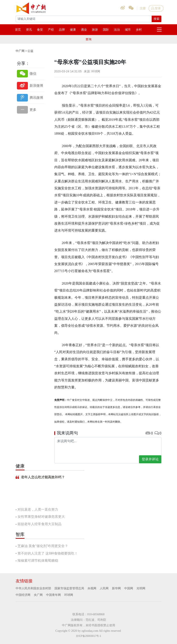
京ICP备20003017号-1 (88, 636)
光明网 (141, 588)
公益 (30, 51)
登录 (156, 8)
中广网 (20, 51)
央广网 (38, 595)
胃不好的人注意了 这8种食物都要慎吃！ (48, 553)
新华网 (116, 588)
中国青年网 (53, 595)
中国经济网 (23, 595)
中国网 (129, 588)
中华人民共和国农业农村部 (33, 588)
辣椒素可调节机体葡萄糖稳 (38, 561)
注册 (143, 8)
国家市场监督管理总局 (69, 588)
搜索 (157, 19)
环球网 (69, 595)
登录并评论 (150, 459)
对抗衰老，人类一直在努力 (38, 509)
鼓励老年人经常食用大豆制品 (39, 524)
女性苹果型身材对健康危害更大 (41, 517)
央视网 (92, 588)
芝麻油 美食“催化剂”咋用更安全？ (43, 546)
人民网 (104, 588)
